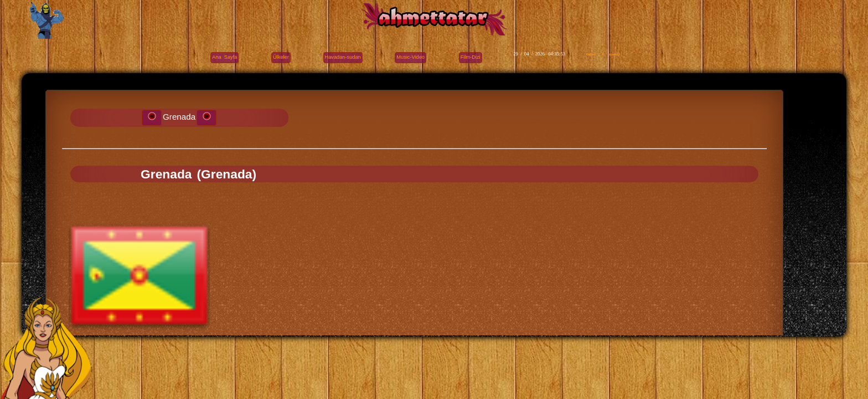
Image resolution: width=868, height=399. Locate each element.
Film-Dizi (471, 57)
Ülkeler (281, 57)
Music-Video (410, 57)
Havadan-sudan (343, 57)
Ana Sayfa (224, 57)
